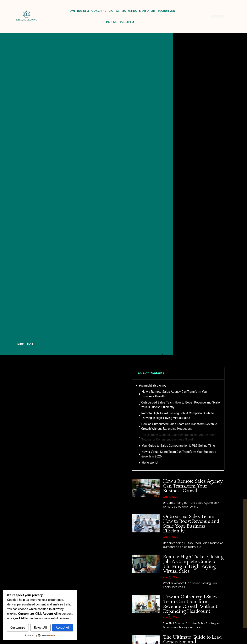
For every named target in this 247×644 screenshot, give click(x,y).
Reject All (40, 628)
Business (83, 11)
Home (71, 11)
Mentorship (148, 11)
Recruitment (167, 11)
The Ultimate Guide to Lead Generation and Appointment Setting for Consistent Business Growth (179, 437)
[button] (219, 373)
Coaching (99, 11)
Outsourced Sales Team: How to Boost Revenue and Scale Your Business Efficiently (181, 405)
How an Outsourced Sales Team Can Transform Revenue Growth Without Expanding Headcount (179, 426)
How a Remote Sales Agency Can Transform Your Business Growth (175, 394)
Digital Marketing (123, 11)
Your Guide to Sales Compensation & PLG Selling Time (178, 446)
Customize (18, 628)
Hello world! (150, 463)
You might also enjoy (153, 385)
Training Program (119, 22)
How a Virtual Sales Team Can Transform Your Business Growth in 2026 (179, 454)
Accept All (63, 628)
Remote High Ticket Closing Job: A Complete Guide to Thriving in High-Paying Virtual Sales (178, 416)
